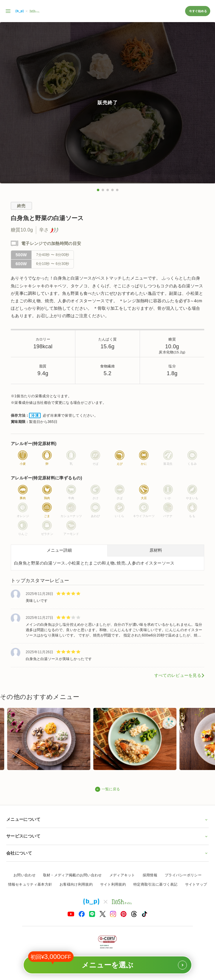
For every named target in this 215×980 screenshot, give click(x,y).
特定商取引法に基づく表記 (155, 884)
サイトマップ (196, 884)
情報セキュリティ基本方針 (30, 884)
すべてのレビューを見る (178, 675)
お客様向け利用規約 (76, 884)
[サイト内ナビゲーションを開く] (8, 11)
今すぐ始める (198, 11)
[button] (98, 190)
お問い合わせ (25, 875)
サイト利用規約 (113, 884)
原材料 (156, 550)
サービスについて (107, 836)
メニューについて (107, 819)
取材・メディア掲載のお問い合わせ (73, 875)
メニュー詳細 (59, 550)
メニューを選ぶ (108, 963)
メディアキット (122, 875)
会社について (107, 853)
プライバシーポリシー (183, 875)
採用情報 (150, 875)
